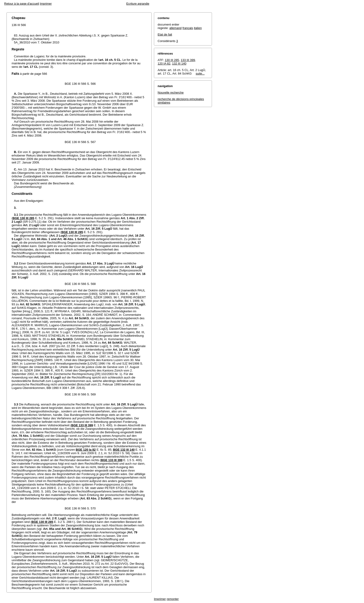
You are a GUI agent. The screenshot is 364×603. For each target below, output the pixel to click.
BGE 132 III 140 (124, 450)
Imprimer (46, 4)
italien (198, 28)
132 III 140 (179, 64)
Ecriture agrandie (138, 4)
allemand (176, 28)
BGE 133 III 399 (82, 425)
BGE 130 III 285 (23, 218)
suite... (200, 73)
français (188, 28)
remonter (173, 599)
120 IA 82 (164, 64)
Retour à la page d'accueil (22, 4)
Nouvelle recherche (171, 93)
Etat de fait (165, 34)
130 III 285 (172, 60)
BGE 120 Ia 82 (86, 450)
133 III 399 (188, 60)
